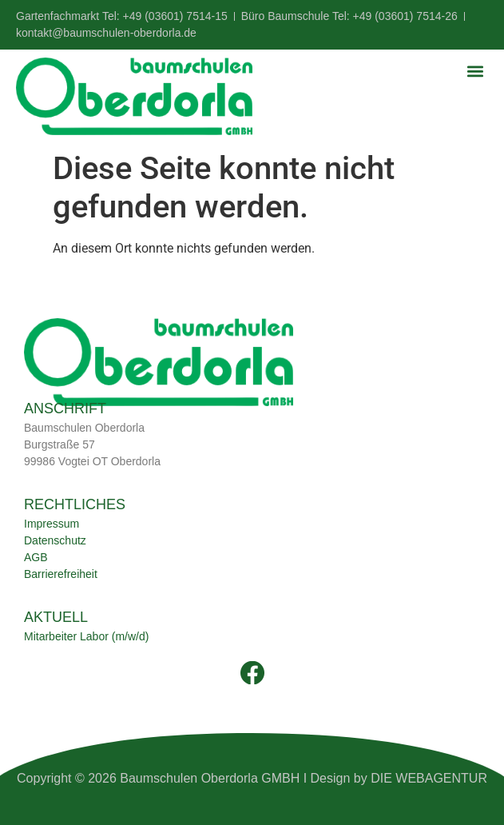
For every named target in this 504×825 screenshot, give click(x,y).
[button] (475, 71)
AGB (36, 557)
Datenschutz (55, 540)
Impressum (52, 524)
